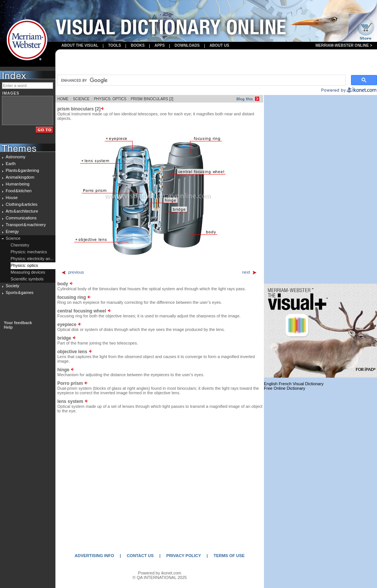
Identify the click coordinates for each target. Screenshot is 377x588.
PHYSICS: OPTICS (110, 99)
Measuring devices (28, 272)
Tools (115, 45)
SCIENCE (81, 99)
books (138, 45)
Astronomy (16, 157)
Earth (11, 164)
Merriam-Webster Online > (344, 45)
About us (219, 45)
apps (160, 45)
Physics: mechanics (29, 252)
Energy (12, 231)
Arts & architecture (22, 211)
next (250, 272)
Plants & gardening (22, 170)
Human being (18, 184)
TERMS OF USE (229, 556)
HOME (63, 99)
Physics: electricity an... (32, 259)
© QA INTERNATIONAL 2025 (160, 577)
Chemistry (20, 245)
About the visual (80, 45)
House (12, 198)
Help (8, 327)
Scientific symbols (27, 279)
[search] (201, 80)
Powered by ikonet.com (159, 573)
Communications (21, 218)
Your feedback (18, 323)
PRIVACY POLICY (184, 556)
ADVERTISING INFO (94, 556)
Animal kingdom (20, 177)
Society (12, 286)
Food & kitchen (19, 191)
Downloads (187, 45)
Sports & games (20, 292)
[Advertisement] (216, 63)
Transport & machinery (26, 225)
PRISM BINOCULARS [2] (152, 99)
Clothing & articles (21, 204)
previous (73, 272)
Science (13, 238)
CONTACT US (140, 556)
